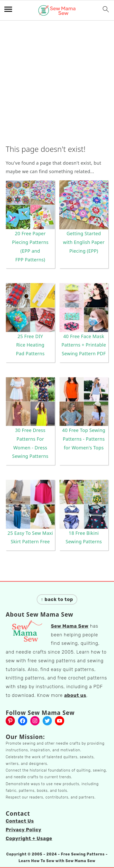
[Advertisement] (57, 84)
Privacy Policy (23, 830)
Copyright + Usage (29, 839)
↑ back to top (57, 599)
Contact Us (20, 821)
